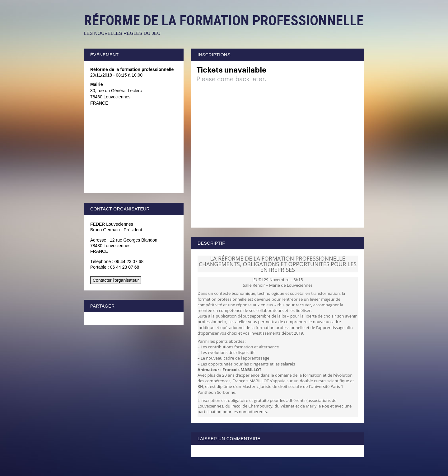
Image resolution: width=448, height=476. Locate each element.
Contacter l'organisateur (116, 280)
